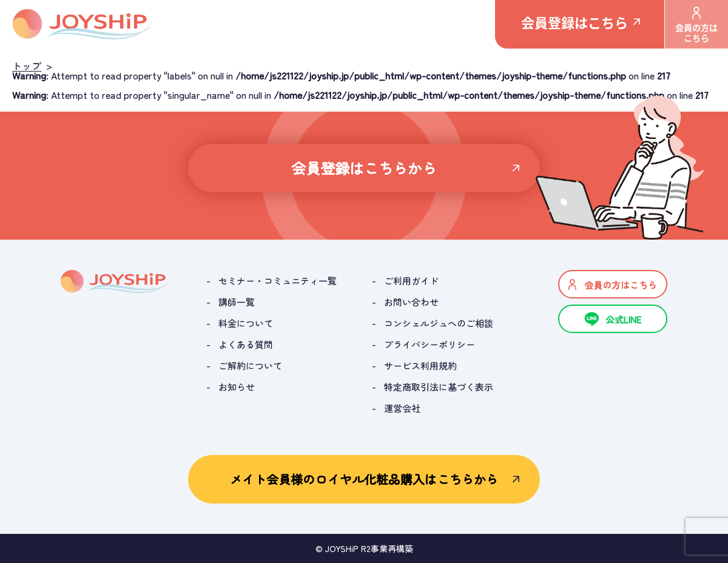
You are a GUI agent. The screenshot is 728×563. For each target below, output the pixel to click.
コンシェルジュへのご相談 (439, 323)
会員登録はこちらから (364, 168)
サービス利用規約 (420, 366)
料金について (246, 323)
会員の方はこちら (696, 25)
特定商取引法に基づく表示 (439, 387)
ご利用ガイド (411, 281)
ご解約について (250, 366)
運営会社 (402, 408)
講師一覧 (237, 302)
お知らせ (237, 387)
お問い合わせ (411, 302)
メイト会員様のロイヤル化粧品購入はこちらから (364, 479)
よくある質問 (246, 344)
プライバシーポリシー (430, 344)
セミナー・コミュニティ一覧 (278, 281)
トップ (27, 66)
